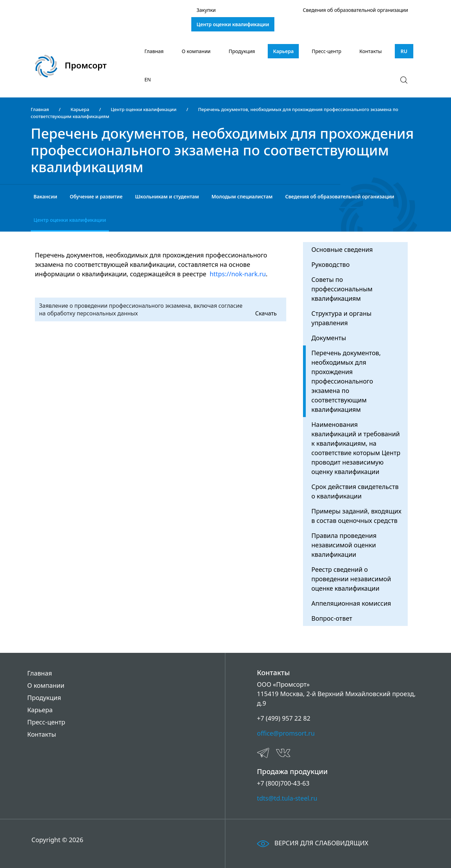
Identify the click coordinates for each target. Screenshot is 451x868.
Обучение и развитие (96, 196)
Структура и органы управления (341, 318)
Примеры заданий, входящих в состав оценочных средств (356, 516)
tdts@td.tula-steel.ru (287, 798)
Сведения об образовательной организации (356, 10)
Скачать (266, 313)
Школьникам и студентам (167, 196)
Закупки (206, 10)
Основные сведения (342, 249)
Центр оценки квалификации (233, 24)
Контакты (370, 51)
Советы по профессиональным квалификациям (342, 289)
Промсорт (71, 66)
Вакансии (45, 196)
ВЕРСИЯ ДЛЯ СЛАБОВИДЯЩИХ (313, 843)
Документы (329, 338)
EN (148, 79)
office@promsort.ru (286, 733)
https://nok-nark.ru (238, 274)
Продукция (242, 51)
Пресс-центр (327, 51)
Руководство (331, 264)
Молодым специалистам (242, 196)
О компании (196, 51)
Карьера (283, 51)
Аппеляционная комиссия (351, 603)
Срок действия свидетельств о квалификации (355, 491)
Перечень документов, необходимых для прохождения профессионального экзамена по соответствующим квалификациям (346, 381)
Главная (154, 51)
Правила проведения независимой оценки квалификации (344, 545)
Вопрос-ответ (332, 618)
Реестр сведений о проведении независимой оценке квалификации (351, 579)
